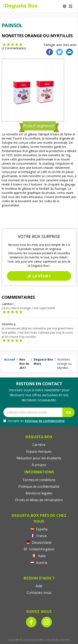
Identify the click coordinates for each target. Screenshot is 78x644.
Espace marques (39, 451)
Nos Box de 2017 (24, 364)
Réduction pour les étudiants (39, 458)
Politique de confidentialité (45, 421)
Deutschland (39, 542)
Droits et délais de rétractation (39, 500)
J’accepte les (34, 421)
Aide (39, 586)
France (39, 536)
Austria (39, 563)
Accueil (10, 359)
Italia (39, 556)
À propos (39, 465)
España (39, 529)
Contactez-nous (39, 593)
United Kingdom (39, 549)
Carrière (39, 445)
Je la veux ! (39, 276)
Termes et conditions (39, 480)
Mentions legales (39, 493)
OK (68, 412)
